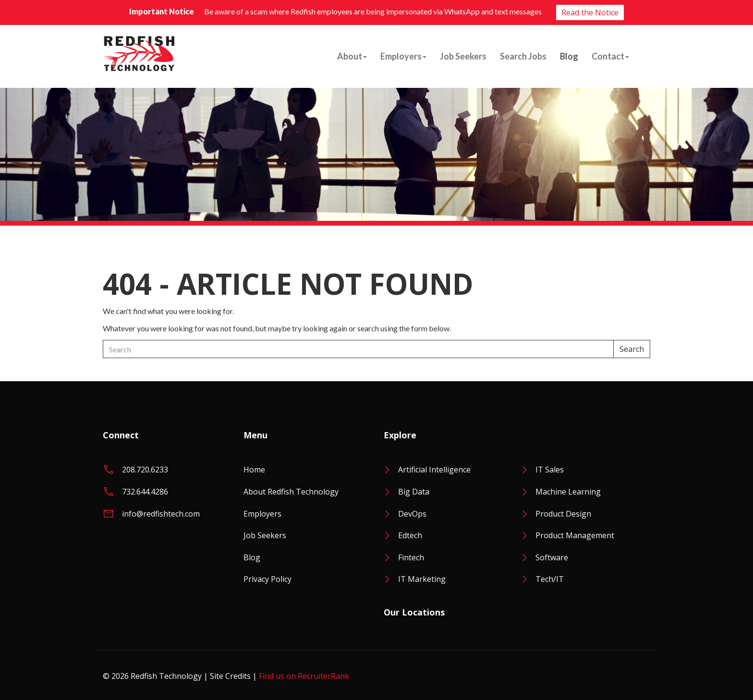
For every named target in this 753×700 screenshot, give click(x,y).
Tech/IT (550, 579)
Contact (610, 56)
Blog (569, 56)
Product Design (563, 514)
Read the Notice (590, 12)
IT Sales (550, 470)
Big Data (414, 492)
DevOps (412, 514)
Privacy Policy (267, 579)
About (352, 56)
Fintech (411, 557)
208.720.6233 (145, 470)
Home (254, 470)
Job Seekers (463, 56)
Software (552, 557)
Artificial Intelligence (434, 470)
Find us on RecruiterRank (304, 676)
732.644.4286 (145, 492)
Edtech (410, 535)
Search (632, 349)
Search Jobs (523, 56)
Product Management (575, 535)
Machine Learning (568, 492)
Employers (403, 56)
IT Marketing (422, 579)
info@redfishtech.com (161, 514)
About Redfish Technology (291, 492)
